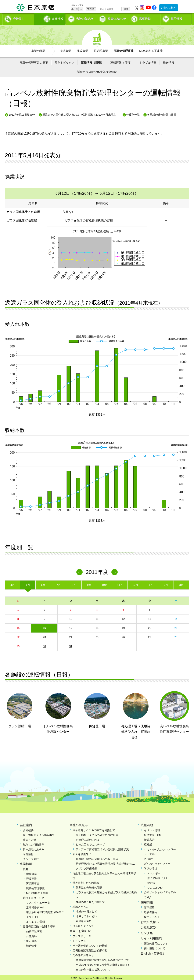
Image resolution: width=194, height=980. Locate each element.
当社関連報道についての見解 (90, 945)
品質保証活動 (34, 930)
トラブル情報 (148, 61)
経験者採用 (151, 911)
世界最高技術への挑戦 (86, 882)
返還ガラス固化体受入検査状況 (97, 71)
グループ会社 (31, 858)
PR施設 (148, 858)
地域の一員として (86, 910)
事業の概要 (38, 49)
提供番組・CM (153, 834)
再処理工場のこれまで (89, 839)
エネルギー (154, 872)
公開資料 (31, 935)
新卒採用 (149, 906)
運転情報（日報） (92, 61)
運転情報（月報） (122, 61)
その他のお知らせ (83, 954)
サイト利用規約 (151, 937)
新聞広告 (149, 839)
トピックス (79, 940)
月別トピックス (65, 61)
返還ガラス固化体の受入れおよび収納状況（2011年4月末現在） (81, 113)
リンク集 (147, 932)
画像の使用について (156, 942)
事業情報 (50, 18)
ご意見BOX (149, 926)
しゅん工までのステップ (90, 843)
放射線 (151, 882)
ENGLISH (91, 9)
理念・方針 (30, 839)
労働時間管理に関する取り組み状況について (102, 959)
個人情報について (155, 947)
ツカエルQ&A (155, 886)
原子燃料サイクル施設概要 (39, 834)
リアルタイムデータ (38, 901)
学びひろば (151, 867)
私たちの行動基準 (34, 843)
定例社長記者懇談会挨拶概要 (90, 949)
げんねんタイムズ (83, 925)
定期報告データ (35, 906)
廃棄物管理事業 (124, 49)
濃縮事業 (65, 49)
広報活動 (145, 18)
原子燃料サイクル (158, 877)
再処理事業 (101, 49)
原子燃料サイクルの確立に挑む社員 (97, 834)
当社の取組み (85, 18)
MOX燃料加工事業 (151, 49)
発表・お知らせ (80, 930)
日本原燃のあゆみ (34, 848)
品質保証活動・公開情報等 (39, 925)
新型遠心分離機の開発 (89, 886)
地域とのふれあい (86, 915)
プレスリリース (82, 935)
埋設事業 (82, 49)
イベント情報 (152, 829)
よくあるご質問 (35, 921)
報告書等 (31, 940)
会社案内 (19, 18)
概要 (26, 868)
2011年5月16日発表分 (22, 113)
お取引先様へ (169, 8)
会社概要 (28, 829)
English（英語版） (153, 952)
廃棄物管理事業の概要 (34, 61)
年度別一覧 (133, 113)
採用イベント (152, 916)
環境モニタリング (34, 897)
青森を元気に (84, 920)
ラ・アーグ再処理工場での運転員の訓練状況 (102, 848)
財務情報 (28, 853)
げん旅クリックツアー (157, 863)
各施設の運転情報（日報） (163, 113)
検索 (126, 9)
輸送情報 (169, 61)
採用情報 (177, 18)
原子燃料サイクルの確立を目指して (94, 829)
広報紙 (148, 843)
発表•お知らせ (117, 18)
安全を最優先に (82, 853)
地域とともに (81, 905)
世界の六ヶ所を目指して (90, 901)
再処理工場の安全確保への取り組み (97, 858)
